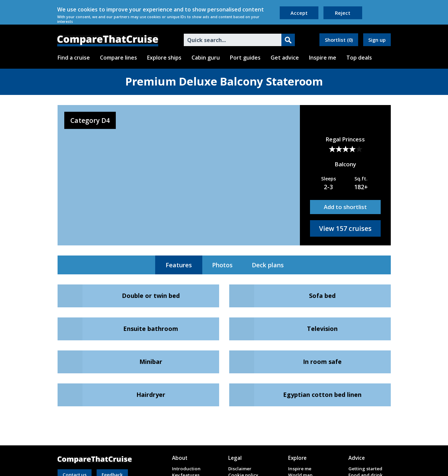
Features (179, 265)
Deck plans (268, 265)
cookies (88, 9)
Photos (222, 265)
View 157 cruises (345, 228)
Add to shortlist (345, 207)
